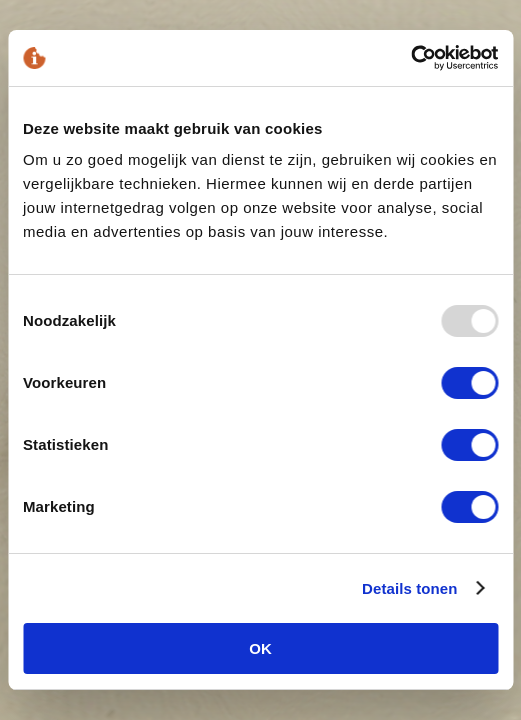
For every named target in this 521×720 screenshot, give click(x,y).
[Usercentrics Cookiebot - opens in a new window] (410, 58)
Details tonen (409, 588)
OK (260, 648)
